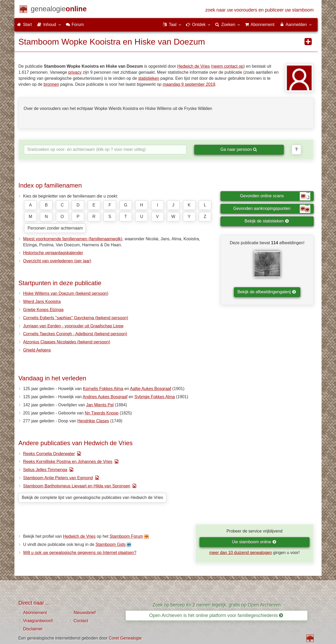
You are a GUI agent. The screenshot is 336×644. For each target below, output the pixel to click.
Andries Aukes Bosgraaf (105, 397)
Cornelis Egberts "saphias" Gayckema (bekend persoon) (76, 318)
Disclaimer (33, 629)
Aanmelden (295, 24)
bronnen (51, 84)
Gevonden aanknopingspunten (272, 209)
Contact (81, 621)
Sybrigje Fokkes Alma (155, 397)
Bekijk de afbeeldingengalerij (267, 292)
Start (24, 25)
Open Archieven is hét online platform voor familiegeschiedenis (216, 615)
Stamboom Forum (126, 536)
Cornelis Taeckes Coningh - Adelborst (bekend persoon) (75, 334)
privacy (75, 72)
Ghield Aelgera (37, 350)
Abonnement (35, 613)
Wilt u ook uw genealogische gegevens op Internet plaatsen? (80, 553)
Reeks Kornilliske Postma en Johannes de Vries (68, 462)
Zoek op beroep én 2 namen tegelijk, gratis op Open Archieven (217, 605)
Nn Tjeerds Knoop (102, 413)
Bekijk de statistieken (267, 221)
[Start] (59, 10)
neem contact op (228, 66)
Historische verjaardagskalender (53, 253)
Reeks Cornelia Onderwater (49, 454)
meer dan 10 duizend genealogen (240, 553)
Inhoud (49, 24)
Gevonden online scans (275, 196)
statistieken (149, 78)
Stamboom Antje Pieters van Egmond (58, 478)
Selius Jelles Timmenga (45, 470)
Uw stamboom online (254, 542)
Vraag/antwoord (38, 621)
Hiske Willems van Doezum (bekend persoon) (66, 293)
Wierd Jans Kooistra (42, 302)
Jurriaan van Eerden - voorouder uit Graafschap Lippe (73, 326)
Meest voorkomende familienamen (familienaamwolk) (73, 239)
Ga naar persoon (239, 149)
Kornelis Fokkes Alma (103, 389)
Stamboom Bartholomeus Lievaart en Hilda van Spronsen (77, 486)
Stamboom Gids (111, 544)
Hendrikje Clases (93, 421)
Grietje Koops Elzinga (43, 310)
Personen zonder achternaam (55, 228)
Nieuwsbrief (85, 613)
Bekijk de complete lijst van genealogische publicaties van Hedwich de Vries (92, 497)
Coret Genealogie (125, 638)
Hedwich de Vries (193, 66)
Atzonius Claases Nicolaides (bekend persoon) (67, 342)
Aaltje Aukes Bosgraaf (151, 389)
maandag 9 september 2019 (189, 84)
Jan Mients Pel (100, 405)
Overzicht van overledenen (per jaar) (57, 261)
